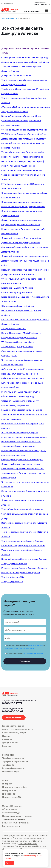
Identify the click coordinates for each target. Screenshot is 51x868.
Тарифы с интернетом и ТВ (15, 762)
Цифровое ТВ (9, 794)
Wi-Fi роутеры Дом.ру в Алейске (17, 342)
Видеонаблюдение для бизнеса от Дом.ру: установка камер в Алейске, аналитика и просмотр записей (22, 121)
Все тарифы (8, 755)
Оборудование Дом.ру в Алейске (18, 306)
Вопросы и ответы (11, 826)
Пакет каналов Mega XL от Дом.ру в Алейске (23, 207)
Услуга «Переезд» (11, 813)
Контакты (7, 739)
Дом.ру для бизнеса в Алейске (16, 75)
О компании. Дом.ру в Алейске (16, 292)
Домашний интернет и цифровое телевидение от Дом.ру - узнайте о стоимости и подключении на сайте (25, 261)
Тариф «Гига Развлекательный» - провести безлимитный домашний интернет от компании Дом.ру (25, 514)
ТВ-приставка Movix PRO (14, 329)
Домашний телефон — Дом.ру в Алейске (21, 238)
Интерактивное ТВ (11, 797)
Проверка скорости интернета (17, 816)
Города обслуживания (13, 726)
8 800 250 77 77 (12, 703)
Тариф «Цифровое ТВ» (12, 582)
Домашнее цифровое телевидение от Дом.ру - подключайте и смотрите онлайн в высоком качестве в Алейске (24, 143)
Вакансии (7, 746)
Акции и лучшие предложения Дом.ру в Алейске (25, 62)
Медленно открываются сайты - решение (22, 410)
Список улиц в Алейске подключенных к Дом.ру (25, 57)
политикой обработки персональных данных (20, 648)
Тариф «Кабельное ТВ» (13, 577)
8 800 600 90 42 (32, 11)
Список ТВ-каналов (12, 806)
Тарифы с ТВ (8, 765)
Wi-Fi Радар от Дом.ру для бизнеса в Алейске (24, 134)
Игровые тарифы (11, 772)
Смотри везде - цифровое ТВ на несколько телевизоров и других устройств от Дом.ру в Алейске (23, 175)
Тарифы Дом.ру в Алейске (14, 564)
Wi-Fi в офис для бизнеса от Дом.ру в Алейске (24, 130)
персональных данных (35, 646)
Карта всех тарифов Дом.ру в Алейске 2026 (23, 545)
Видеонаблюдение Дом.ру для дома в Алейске (24, 559)
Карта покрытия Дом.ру (14, 733)
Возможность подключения (16, 823)
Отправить (25, 661)
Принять (9, 863)
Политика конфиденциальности (28, 838)
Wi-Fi (5, 780)
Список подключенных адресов (18, 729)
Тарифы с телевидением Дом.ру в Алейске (22, 541)
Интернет (7, 784)
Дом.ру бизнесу (10, 743)
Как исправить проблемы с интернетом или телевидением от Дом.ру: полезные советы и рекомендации (23, 473)
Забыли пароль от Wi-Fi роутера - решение (23, 369)
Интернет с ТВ (9, 790)
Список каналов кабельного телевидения (22, 202)
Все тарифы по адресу (13, 768)
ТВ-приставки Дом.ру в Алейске (17, 347)
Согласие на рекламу (25, 846)
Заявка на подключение (14, 819)
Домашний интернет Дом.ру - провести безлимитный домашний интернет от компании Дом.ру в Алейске (25, 247)
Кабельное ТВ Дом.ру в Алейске (17, 288)
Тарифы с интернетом (13, 758)
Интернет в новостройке (14, 787)
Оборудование (9, 809)
